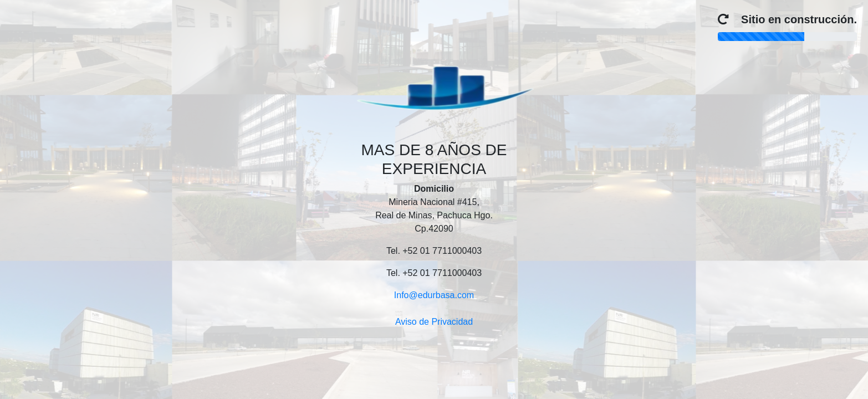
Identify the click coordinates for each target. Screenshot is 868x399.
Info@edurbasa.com (434, 295)
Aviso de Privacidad (434, 322)
